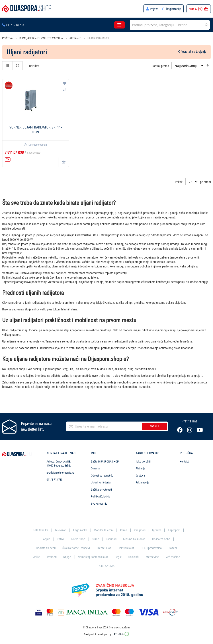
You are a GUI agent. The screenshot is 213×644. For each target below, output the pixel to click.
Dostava (140, 474)
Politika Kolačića (100, 495)
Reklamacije (142, 481)
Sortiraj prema (160, 66)
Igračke (168, 529)
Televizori (69, 529)
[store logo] (27, 9)
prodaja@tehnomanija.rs (60, 471)
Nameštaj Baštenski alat (144, 556)
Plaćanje (140, 467)
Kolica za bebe (52, 547)
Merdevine (93, 566)
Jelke (87, 556)
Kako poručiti (143, 460)
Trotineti (102, 556)
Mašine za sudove (157, 538)
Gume (117, 538)
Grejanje (76, 38)
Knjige (118, 556)
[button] (65, 84)
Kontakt (184, 460)
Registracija (174, 9)
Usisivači (74, 566)
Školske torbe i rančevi (110, 547)
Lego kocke (89, 529)
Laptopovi (51, 538)
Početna (8, 38)
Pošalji (154, 425)
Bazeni (73, 556)
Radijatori (151, 529)
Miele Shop (100, 538)
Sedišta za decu (79, 547)
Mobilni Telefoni (114, 529)
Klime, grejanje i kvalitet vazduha (41, 38)
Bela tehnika (48, 529)
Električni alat (161, 547)
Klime (134, 529)
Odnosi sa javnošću (102, 474)
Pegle (170, 556)
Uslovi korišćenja (101, 481)
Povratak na (192, 52)
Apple (67, 538)
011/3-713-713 (13, 25)
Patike (82, 538)
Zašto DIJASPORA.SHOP (105, 460)
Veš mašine (114, 566)
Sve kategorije (99, 502)
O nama (95, 467)
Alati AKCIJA (136, 566)
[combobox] (170, 25)
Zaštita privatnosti (101, 488)
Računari (133, 538)
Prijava (154, 9)
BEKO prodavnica (50, 556)
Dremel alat (139, 547)
